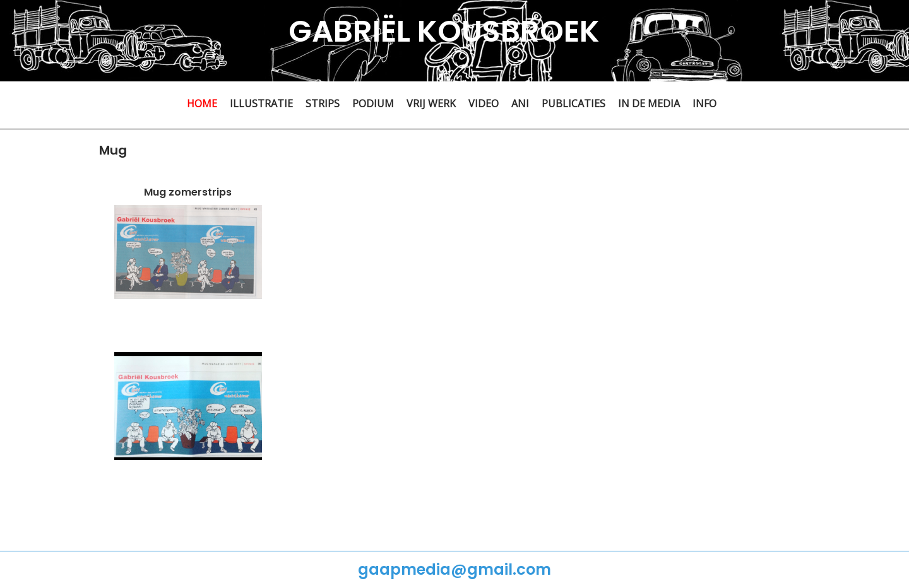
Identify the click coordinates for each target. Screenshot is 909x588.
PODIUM (373, 103)
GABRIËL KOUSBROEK (444, 31)
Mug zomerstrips (188, 192)
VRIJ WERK (431, 103)
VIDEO (484, 103)
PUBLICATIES (573, 103)
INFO (704, 103)
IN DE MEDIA (649, 103)
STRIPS (323, 103)
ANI (520, 103)
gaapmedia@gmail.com (454, 569)
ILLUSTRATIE (261, 103)
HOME (202, 103)
